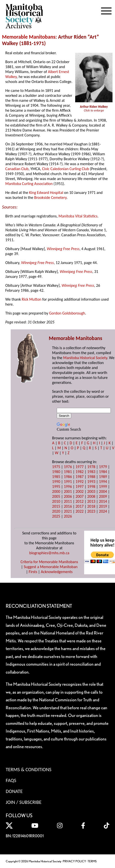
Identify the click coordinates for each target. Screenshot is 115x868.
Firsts (33, 572)
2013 (91, 501)
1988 (91, 477)
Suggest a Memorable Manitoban (51, 567)
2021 (68, 511)
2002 (79, 491)
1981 (68, 472)
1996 (68, 487)
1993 (91, 482)
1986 (68, 477)
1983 (91, 472)
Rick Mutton (31, 299)
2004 (103, 491)
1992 (79, 482)
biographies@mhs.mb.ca (49, 553)
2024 (103, 511)
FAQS (11, 780)
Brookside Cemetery (50, 197)
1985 (56, 477)
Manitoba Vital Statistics (78, 216)
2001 (68, 491)
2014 (103, 501)
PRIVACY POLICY (74, 861)
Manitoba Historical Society (85, 358)
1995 (56, 487)
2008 (91, 496)
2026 (68, 516)
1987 (79, 477)
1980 (56, 472)
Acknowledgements (57, 572)
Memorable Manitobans (29, 37)
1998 (91, 487)
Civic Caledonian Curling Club (65, 169)
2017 (79, 506)
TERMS (92, 861)
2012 (79, 501)
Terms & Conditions (29, 769)
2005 (56, 496)
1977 (79, 467)
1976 (68, 467)
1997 (79, 487)
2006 (68, 496)
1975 (56, 467)
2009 (103, 496)
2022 (79, 511)
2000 (56, 491)
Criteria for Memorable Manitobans (49, 562)
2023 (91, 511)
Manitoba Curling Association (29, 184)
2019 (103, 506)
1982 (79, 472)
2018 (91, 506)
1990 (56, 482)
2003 (91, 491)
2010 (56, 501)
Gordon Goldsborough (67, 313)
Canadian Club (17, 169)
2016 (68, 506)
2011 (68, 501)
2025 (56, 516)
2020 (56, 511)
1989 (103, 477)
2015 (56, 506)
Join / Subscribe (24, 802)
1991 (68, 482)
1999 (103, 487)
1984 (103, 472)
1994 (103, 482)
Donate (14, 791)
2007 (79, 496)
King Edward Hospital (46, 193)
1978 (91, 467)
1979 (103, 467)
